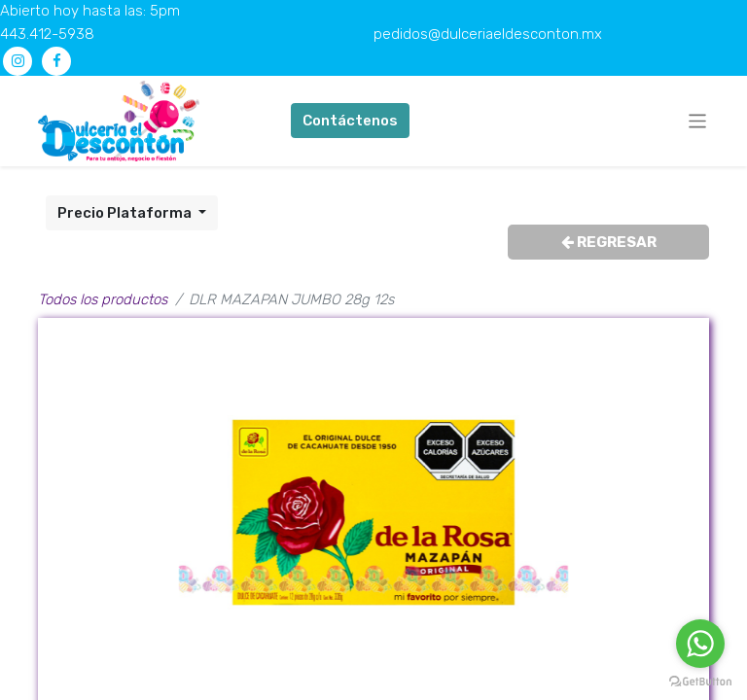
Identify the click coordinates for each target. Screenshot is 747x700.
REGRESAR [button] (609, 242)
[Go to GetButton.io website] (700, 681)
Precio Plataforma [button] (126, 213)
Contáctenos (350, 121)
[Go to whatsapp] (700, 644)
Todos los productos (103, 299)
